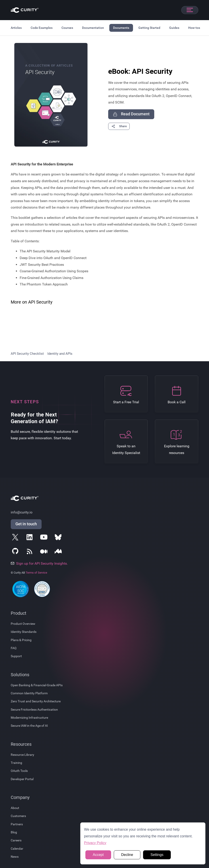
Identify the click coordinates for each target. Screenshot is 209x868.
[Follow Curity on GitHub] (16, 552)
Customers (18, 816)
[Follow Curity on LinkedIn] (30, 538)
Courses (67, 28)
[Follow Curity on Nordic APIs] (59, 552)
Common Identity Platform (29, 693)
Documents (121, 28)
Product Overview (23, 624)
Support (16, 656)
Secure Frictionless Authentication (34, 710)
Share (119, 126)
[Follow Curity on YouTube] (45, 538)
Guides (174, 28)
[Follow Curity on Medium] (45, 552)
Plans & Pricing (21, 640)
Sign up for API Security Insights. (39, 563)
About (15, 808)
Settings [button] (157, 855)
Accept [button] (98, 855)
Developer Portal (22, 779)
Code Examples (42, 28)
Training (16, 763)
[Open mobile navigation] (190, 10)
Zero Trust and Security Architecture (36, 701)
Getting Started (149, 28)
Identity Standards (24, 632)
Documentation (93, 28)
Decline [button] (127, 855)
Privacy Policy (95, 843)
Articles (16, 28)
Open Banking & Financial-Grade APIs (37, 685)
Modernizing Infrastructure (29, 718)
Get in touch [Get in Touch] (26, 524)
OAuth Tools (19, 771)
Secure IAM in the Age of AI (29, 726)
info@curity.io (22, 512)
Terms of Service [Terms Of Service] (36, 573)
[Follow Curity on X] (16, 538)
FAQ (14, 648)
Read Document (131, 114)
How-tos (194, 28)
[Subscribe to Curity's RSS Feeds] (30, 552)
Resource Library (22, 755)
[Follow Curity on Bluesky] (59, 538)
